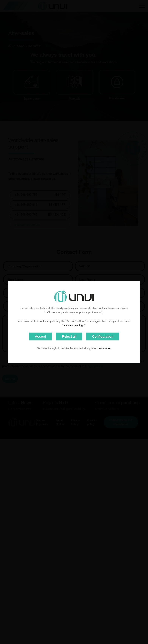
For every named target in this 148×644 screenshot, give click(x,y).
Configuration (103, 336)
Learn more (104, 348)
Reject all (69, 336)
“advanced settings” (74, 325)
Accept (40, 336)
